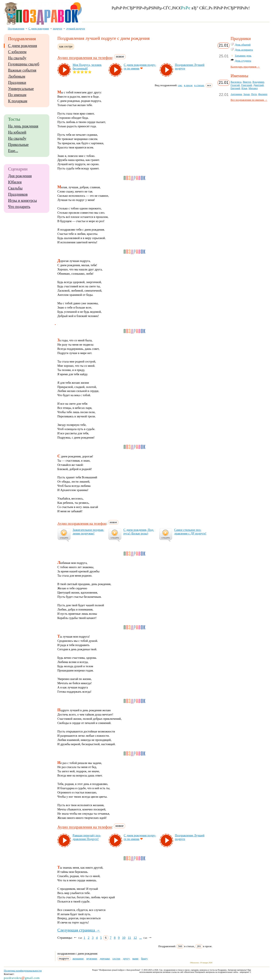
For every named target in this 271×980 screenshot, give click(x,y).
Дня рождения (20, 176)
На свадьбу (17, 58)
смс (180, 85)
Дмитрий (258, 85)
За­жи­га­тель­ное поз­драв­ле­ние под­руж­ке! (88, 532)
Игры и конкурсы (22, 201)
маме (135, 959)
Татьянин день (243, 56)
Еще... (13, 151)
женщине (78, 959)
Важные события (22, 70)
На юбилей (17, 132)
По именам (17, 95)
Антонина (236, 94)
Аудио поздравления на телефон (85, 58)
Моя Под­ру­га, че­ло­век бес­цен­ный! (87, 67)
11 (129, 938)
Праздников (18, 194)
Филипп (263, 94)
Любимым (17, 76)
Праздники (17, 83)
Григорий (247, 85)
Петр (254, 94)
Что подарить (19, 207)
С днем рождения (23, 46)
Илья (244, 88)
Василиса (236, 82)
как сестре (66, 46)
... (141, 938)
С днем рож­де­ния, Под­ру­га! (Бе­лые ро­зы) (139, 532)
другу (126, 959)
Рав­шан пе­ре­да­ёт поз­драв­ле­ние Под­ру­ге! (87, 837)
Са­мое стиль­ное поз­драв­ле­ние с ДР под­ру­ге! (190, 532)
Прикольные (18, 145)
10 (124, 938)
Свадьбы (15, 188)
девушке (105, 959)
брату (144, 959)
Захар (246, 94)
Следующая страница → (79, 930)
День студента (243, 61)
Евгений (235, 88)
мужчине (92, 959)
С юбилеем (17, 52)
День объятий (243, 45)
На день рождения (23, 126)
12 (135, 938)
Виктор (247, 82)
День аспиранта (244, 50)
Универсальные (21, 89)
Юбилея (15, 182)
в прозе (188, 85)
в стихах (199, 85)
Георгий (235, 85)
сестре (116, 959)
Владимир (258, 82)
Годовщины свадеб (24, 64)
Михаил (253, 88)
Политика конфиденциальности (23, 971)
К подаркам (18, 101)
